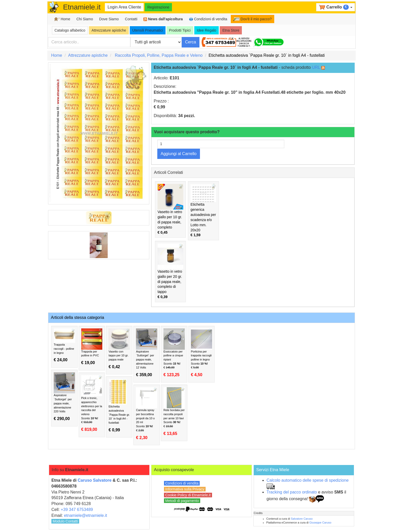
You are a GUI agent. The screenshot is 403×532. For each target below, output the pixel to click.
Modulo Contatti (65, 521)
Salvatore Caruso (302, 519)
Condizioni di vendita (208, 19)
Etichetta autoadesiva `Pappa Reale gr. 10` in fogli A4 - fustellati (119, 406)
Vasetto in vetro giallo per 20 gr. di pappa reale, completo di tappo (170, 271)
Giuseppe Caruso (320, 522)
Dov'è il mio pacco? (253, 19)
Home (62, 19)
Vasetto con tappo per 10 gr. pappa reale (119, 349)
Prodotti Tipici (180, 30)
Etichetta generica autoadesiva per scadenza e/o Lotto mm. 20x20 (203, 210)
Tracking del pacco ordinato (292, 492)
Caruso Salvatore (95, 480)
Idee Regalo (207, 30)
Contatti (131, 19)
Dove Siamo (109, 19)
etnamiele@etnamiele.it (85, 515)
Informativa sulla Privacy (185, 489)
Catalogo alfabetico (70, 30)
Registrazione (158, 7)
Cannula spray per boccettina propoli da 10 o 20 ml (147, 414)
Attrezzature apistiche (109, 30)
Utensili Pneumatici (148, 30)
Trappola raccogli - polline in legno (64, 345)
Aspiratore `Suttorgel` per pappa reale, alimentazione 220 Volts (64, 397)
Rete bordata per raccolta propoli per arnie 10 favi (174, 412)
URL (316, 67)
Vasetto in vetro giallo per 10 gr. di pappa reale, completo (170, 209)
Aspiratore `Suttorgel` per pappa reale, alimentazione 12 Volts (147, 353)
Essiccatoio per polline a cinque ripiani (174, 353)
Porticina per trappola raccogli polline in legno (202, 353)
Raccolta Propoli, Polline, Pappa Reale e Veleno (159, 55)
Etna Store (231, 30)
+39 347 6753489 (77, 510)
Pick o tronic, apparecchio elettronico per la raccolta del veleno (92, 403)
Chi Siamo (85, 19)
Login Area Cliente (124, 7)
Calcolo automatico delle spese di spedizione (308, 480)
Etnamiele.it (82, 7)
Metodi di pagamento (182, 501)
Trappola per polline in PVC (92, 347)
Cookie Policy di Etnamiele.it (188, 495)
